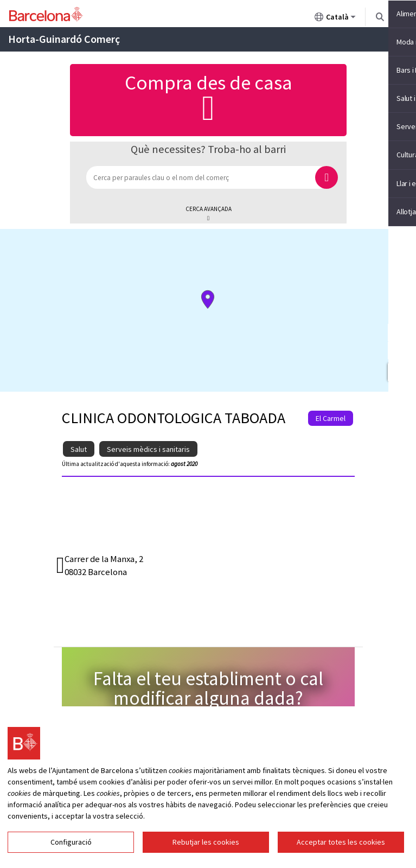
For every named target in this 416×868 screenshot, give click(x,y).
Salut (79, 449)
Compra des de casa (208, 99)
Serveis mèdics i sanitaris (148, 449)
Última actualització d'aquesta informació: (116, 464)
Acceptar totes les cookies (341, 842)
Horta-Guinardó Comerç (64, 39)
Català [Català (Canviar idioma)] (335, 19)
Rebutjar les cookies (206, 842)
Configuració (71, 842)
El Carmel (331, 418)
